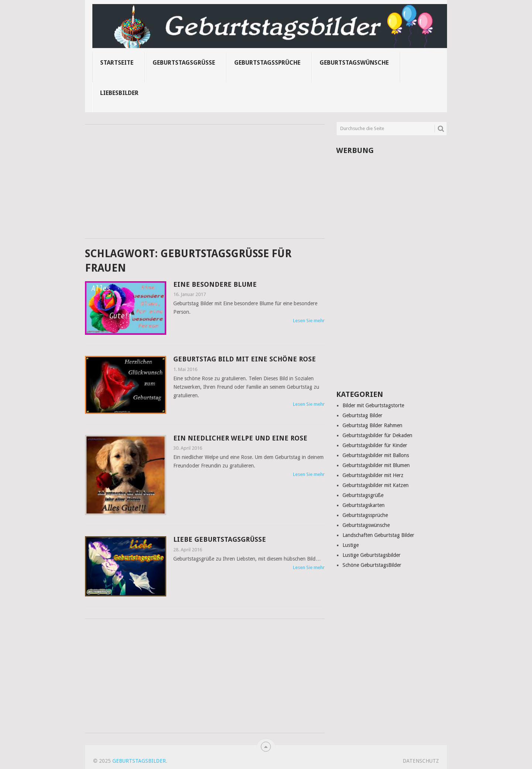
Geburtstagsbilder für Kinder (375, 445)
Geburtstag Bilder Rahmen (372, 425)
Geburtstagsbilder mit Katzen (376, 485)
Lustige (351, 545)
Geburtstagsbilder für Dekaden (377, 435)
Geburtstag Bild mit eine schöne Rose (245, 359)
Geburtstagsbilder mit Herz (373, 475)
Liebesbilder (119, 93)
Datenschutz (421, 761)
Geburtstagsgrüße (184, 63)
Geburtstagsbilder (139, 761)
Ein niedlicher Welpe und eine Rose (240, 438)
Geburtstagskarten (364, 505)
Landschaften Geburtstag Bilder (378, 535)
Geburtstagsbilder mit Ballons (376, 455)
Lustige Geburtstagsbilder (371, 555)
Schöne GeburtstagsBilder (372, 565)
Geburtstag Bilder (362, 415)
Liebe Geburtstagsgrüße (220, 539)
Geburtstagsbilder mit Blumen (376, 465)
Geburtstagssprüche (267, 63)
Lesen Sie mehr (309, 321)
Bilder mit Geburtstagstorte (373, 405)
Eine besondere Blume (215, 284)
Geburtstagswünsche (354, 63)
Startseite (117, 63)
